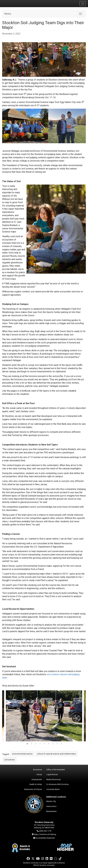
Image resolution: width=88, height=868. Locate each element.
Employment (37, 779)
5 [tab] (44, 744)
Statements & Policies (33, 789)
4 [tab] (40, 744)
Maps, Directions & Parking (45, 834)
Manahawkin (51, 811)
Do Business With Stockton (58, 784)
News (8, 14)
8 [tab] (57, 744)
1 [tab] (27, 744)
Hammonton (51, 806)
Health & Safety (36, 784)
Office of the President (56, 770)
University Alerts (53, 789)
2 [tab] (32, 744)
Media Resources (54, 779)
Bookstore (38, 770)
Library (39, 774)
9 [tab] (61, 744)
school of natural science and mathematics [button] (56, 754)
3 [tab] (36, 744)
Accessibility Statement (45, 838)
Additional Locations (56, 797)
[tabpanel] (44, 716)
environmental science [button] (22, 754)
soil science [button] (10, 760)
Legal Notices (52, 774)
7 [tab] (53, 744)
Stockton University (16, 3)
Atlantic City (51, 801)
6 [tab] (49, 744)
